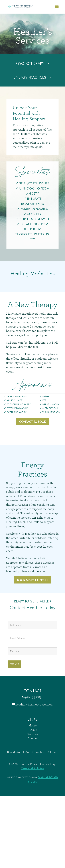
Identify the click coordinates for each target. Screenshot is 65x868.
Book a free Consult (32, 580)
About (32, 730)
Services (32, 734)
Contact (33, 738)
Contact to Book (32, 422)
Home (33, 726)
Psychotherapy (30, 63)
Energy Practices (30, 77)
